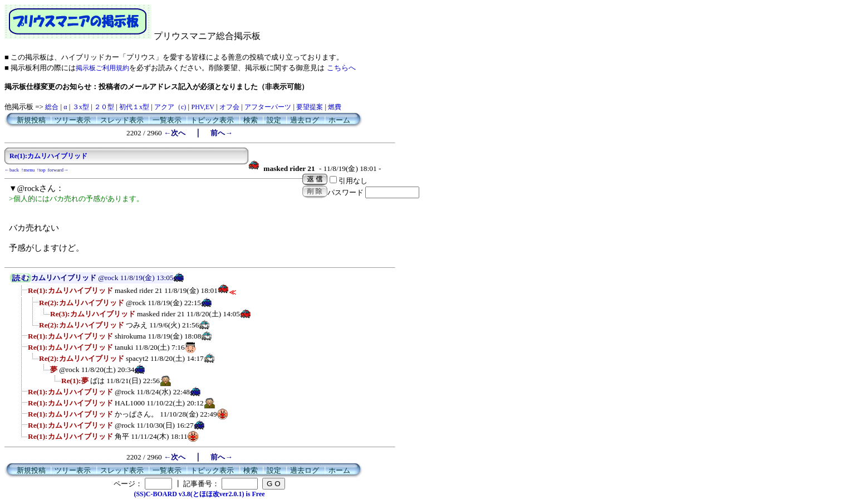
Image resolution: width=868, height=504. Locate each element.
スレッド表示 (122, 120)
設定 (274, 120)
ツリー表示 (73, 120)
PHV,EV (202, 107)
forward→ (58, 170)
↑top (41, 170)
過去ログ (305, 120)
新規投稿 (31, 120)
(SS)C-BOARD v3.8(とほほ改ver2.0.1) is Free (199, 494)
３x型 (81, 107)
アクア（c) (170, 107)
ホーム (339, 120)
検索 (251, 120)
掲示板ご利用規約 (102, 68)
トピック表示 (212, 120)
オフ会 (229, 107)
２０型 (104, 107)
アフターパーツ (268, 107)
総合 (52, 107)
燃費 (335, 107)
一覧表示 (167, 120)
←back (12, 170)
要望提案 (310, 107)
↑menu (28, 170)
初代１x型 (134, 107)
